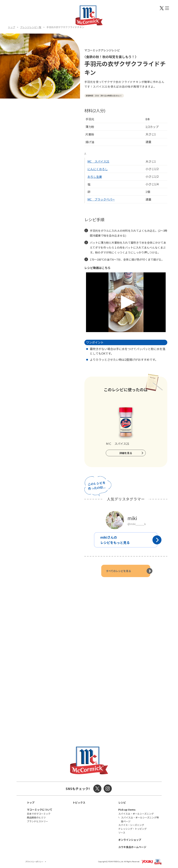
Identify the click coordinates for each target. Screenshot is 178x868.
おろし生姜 (95, 177)
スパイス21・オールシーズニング (136, 814)
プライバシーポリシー (34, 862)
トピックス (79, 802)
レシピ (122, 802)
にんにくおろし (98, 169)
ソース (122, 833)
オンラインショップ (130, 840)
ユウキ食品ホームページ (132, 847)
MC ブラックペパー (101, 199)
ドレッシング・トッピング (132, 829)
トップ (12, 27)
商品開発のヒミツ (36, 817)
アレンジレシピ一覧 (31, 27)
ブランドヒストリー (37, 821)
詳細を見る (126, 453)
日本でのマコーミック (39, 814)
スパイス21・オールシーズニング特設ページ (140, 819)
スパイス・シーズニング (131, 825)
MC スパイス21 (98, 161)
